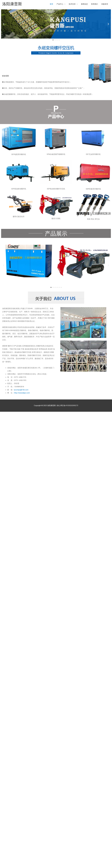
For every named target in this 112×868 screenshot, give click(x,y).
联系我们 (95, 4)
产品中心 (60, 4)
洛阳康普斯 (12, 4)
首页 (51, 4)
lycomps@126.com (21, 390)
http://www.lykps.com (22, 393)
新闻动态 (84, 4)
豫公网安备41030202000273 (68, 406)
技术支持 (72, 4)
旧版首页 (105, 4)
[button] (53, 40)
